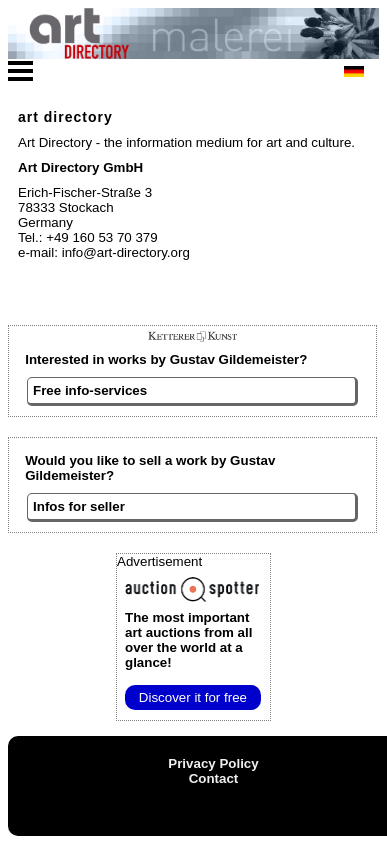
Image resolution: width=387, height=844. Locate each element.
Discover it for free (193, 697)
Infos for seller (79, 506)
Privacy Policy (213, 763)
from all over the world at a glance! (188, 640)
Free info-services (90, 390)
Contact (214, 778)
